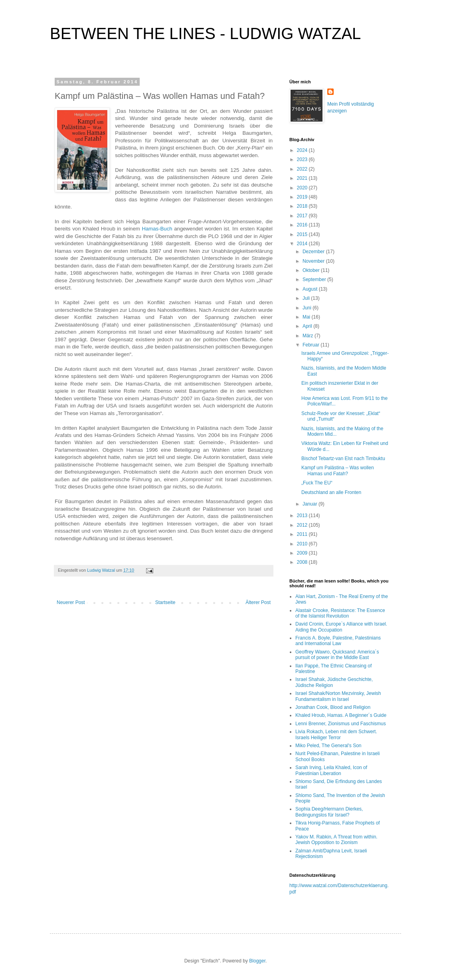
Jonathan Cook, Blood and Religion (333, 707)
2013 (303, 516)
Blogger (257, 961)
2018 (303, 206)
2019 (303, 197)
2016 (303, 225)
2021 (303, 178)
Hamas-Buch (157, 229)
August (311, 289)
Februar (312, 345)
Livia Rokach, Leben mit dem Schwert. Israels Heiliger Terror (336, 734)
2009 (303, 553)
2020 (303, 188)
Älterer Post (258, 602)
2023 (303, 159)
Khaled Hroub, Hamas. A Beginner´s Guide (341, 715)
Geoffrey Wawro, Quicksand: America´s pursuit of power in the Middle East (337, 655)
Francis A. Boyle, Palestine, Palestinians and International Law (338, 641)
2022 (303, 169)
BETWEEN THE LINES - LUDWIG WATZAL (205, 33)
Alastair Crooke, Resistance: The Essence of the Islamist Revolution (340, 613)
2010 (303, 544)
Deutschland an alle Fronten (331, 492)
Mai (307, 317)
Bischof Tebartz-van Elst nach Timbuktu (343, 459)
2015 (303, 234)
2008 (303, 562)
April (308, 326)
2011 (303, 534)
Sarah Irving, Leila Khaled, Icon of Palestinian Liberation (331, 770)
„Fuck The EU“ (317, 483)
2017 (303, 216)
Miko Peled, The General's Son (328, 746)
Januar (311, 504)
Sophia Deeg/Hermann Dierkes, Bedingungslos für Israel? (329, 812)
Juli (307, 298)
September (315, 279)
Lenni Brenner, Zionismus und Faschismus (341, 724)
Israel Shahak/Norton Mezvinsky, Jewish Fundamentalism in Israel (338, 696)
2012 (303, 525)
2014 (303, 244)
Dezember (314, 252)
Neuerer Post (71, 602)
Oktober (312, 270)
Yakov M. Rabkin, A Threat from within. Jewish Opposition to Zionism (336, 840)
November (314, 261)
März (309, 336)
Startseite (165, 602)
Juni (308, 308)
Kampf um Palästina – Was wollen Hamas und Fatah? (338, 470)
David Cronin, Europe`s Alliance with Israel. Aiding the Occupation (341, 627)
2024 (303, 150)
